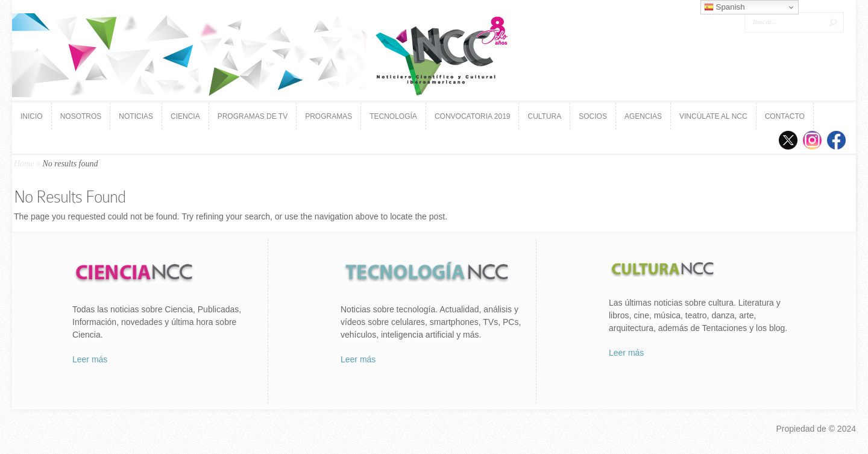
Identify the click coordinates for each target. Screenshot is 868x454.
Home (24, 164)
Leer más (90, 359)
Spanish (725, 7)
